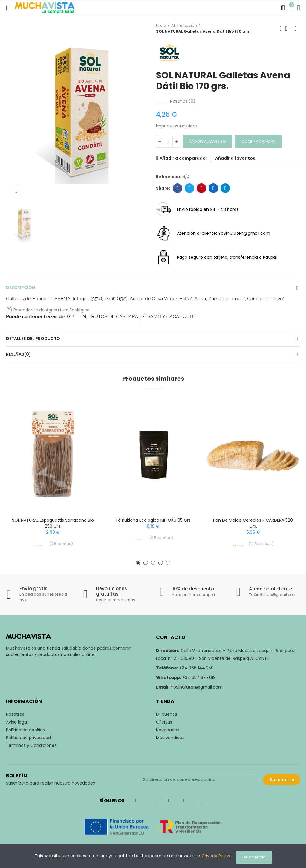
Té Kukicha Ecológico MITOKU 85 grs (153, 520)
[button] (138, 563)
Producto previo (281, 28)
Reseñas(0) (19, 354)
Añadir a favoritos (235, 158)
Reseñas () (183, 101)
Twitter (190, 188)
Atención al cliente (270, 589)
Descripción (20, 287)
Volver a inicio (288, 28)
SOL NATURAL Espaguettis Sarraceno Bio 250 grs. (53, 523)
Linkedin (214, 188)
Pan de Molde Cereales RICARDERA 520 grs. (253, 523)
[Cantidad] (168, 141)
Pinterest (202, 188)
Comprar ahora (258, 141)
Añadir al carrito (208, 141)
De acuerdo (254, 857)
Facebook (178, 188)
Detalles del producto (33, 339)
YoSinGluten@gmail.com (197, 687)
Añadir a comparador (183, 158)
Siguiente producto (296, 28)
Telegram (225, 188)
